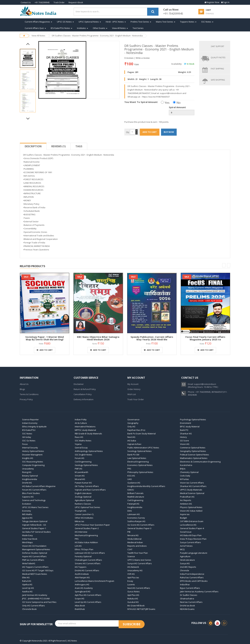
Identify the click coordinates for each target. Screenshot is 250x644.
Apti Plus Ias (133, 577)
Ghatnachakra (187, 599)
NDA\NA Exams (187, 609)
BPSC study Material (190, 427)
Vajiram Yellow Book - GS (34, 525)
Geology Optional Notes (86, 465)
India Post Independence (192, 574)
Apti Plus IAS (133, 595)
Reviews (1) (59, 146)
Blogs (22, 389)
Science (131, 556)
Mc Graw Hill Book (136, 606)
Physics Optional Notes (191, 507)
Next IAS (131, 437)
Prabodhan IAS (187, 497)
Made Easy (28, 535)
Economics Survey (136, 518)
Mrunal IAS (80, 479)
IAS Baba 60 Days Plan (191, 535)
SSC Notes (207, 22)
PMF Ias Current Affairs (33, 560)
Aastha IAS (27, 592)
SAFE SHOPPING (218, 80)
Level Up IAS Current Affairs (88, 602)
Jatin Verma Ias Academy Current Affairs (199, 592)
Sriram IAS (80, 476)
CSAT (130, 549)
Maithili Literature (136, 497)
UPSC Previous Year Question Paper (92, 525)
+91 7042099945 (42, 2)
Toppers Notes (188, 22)
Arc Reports (186, 500)
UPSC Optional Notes (90, 22)
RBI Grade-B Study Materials (88, 434)
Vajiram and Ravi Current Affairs (90, 490)
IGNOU (131, 490)
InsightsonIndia (135, 507)
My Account (133, 384)
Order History (134, 389)
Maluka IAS (133, 599)
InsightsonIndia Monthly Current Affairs (146, 486)
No (177, 103)
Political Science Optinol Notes (195, 455)
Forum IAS (80, 458)
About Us (24, 384)
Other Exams (100, 28)
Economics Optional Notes (140, 465)
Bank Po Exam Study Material (142, 434)
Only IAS (131, 427)
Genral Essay (81, 448)
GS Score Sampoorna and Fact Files (39, 602)
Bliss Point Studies (31, 493)
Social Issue (186, 532)
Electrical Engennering (138, 462)
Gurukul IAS (133, 602)
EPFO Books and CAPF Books (194, 581)
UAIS (130, 479)
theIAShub (80, 609)
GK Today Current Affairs (87, 486)
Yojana (78, 444)
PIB (129, 532)
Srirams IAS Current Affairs (88, 563)
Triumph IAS (81, 511)
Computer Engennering (33, 465)
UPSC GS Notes (65, 22)
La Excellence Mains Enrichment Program (94, 581)
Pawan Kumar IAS (83, 483)
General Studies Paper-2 (87, 528)
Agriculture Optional (84, 500)
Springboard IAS (83, 592)
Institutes (83, 28)
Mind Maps (28, 542)
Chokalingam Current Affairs (88, 560)
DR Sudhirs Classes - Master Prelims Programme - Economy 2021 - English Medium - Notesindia (97, 36)
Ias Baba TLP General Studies (36, 532)
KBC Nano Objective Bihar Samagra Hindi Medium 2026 (98, 338)
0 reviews (129, 58)
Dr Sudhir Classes (189, 595)
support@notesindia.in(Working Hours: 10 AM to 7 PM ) (203, 386)
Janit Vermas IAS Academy (35, 595)
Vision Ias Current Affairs (192, 483)
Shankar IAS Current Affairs (193, 486)
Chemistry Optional (189, 472)
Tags (79, 146)
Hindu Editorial (134, 539)
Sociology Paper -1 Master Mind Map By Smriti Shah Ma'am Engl (45, 338)
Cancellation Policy (83, 394)
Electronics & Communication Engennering (200, 462)
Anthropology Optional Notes (89, 451)
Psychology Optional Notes (193, 419)
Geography (133, 423)
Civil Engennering (83, 462)
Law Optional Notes (137, 458)
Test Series (138, 28)
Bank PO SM (133, 455)
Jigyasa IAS (27, 518)
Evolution (27, 504)
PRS (129, 469)
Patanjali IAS (133, 504)
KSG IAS (131, 476)
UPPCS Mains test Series (139, 560)
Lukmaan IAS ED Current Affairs (90, 553)
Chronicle (185, 570)
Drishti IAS (27, 483)
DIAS (130, 511)
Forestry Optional (83, 556)
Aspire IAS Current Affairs (34, 556)
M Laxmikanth (81, 472)
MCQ (182, 549)
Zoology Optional (83, 497)
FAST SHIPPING (217, 69)
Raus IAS (79, 437)
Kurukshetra (186, 465)
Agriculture (185, 556)
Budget (183, 518)
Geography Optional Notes (193, 451)
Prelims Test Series (141, 22)
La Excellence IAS (188, 525)
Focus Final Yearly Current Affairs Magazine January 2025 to (205, 338)
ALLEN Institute (82, 574)
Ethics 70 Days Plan (84, 549)
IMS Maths (27, 514)
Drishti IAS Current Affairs (87, 570)
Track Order (59, 2)
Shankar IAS (186, 434)
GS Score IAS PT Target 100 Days (38, 570)
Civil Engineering (135, 500)
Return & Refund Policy (85, 389)
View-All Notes (120, 28)
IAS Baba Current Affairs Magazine (39, 486)
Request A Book (76, 2)
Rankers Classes (83, 504)
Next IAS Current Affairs (139, 588)
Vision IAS (185, 444)
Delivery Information (84, 399)
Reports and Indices (137, 546)
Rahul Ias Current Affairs (192, 577)
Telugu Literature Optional (35, 521)
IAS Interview (81, 532)
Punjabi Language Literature (194, 553)
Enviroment (186, 423)
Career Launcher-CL (84, 514)
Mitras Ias (79, 521)
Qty (128, 132)
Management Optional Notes (36, 549)
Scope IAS (80, 599)
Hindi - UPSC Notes (116, 22)
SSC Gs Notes (29, 441)
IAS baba (132, 441)
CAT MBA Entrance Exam (192, 521)
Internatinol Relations (85, 427)
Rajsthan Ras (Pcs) (136, 430)
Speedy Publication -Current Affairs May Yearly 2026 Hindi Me (152, 338)
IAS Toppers (81, 567)
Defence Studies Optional (35, 553)
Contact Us (26, 2)
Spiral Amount (177, 107)
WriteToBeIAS (29, 563)
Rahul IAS (27, 581)
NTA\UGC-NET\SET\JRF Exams (141, 609)
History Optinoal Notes (33, 451)
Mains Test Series (166, 22)
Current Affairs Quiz (35, 28)
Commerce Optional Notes (193, 448)
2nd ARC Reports (188, 567)
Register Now (212, 2)
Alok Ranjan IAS (82, 577)
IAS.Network (133, 567)
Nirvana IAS (133, 535)
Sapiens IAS (28, 497)
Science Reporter (30, 419)
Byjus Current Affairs (190, 588)
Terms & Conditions (29, 394)
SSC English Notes (83, 455)
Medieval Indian (135, 542)
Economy (27, 511)
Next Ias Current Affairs (191, 602)
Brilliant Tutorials (135, 493)
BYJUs (183, 469)
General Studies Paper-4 (192, 528)
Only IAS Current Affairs (33, 606)
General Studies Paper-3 (139, 528)
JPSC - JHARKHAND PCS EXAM (36, 599)
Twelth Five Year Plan (138, 553)
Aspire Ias (185, 514)
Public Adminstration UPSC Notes (143, 448)
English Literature (83, 493)
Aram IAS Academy (84, 588)
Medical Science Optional (192, 493)
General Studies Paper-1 (34, 528)
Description (33, 146)
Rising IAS (27, 472)
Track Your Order (136, 399)
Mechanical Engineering (86, 535)
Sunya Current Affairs (190, 542)
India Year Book (30, 539)
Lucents (131, 584)
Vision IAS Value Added (191, 511)
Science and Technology (34, 500)
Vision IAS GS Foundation (34, 546)
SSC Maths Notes (83, 441)
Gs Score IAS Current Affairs (141, 525)
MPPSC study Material (85, 430)
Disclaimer (79, 384)
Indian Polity (81, 419)
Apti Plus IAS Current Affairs (88, 595)
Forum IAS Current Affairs (34, 490)
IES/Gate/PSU (29, 430)
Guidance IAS (134, 483)
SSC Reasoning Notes (33, 462)
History (183, 437)
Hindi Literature (187, 560)
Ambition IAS (186, 504)
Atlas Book (80, 606)
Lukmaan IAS (134, 514)
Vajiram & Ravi (134, 444)
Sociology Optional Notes (140, 451)
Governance (133, 419)
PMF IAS (79, 469)
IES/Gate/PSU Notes (61, 28)
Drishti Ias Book (187, 606)
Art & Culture (81, 423)
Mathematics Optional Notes (194, 458)
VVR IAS (131, 574)
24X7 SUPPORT (217, 46)
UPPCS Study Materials (191, 490)
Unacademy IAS (135, 570)
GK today (27, 437)
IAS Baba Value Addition (86, 542)
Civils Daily (185, 476)
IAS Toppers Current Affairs (35, 567)
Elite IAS (26, 577)
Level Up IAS (28, 588)
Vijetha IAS (27, 584)
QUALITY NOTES (218, 58)
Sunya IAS (185, 563)
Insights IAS (28, 458)
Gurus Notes (134, 592)
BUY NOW (169, 132)
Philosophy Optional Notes (140, 472)
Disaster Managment (32, 455)
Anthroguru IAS (82, 584)
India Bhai (185, 584)
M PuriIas (184, 479)
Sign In (225, 2)
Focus (25, 444)
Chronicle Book (29, 609)
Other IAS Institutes (84, 518)
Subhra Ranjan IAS (136, 521)
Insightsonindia (30, 479)
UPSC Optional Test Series (87, 507)
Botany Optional (30, 476)
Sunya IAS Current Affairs (140, 563)
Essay (130, 581)
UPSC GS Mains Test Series (35, 507)
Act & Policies (186, 546)
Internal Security (30, 448)
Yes (165, 103)
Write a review (143, 58)
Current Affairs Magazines (38, 22)
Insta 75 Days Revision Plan (193, 539)
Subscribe (132, 624)
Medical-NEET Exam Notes (35, 574)
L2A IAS (78, 546)
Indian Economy (30, 423)
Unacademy (28, 469)
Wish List (132, 394)
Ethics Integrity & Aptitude (34, 427)
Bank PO (184, 430)
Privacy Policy (26, 399)
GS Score (184, 441)
